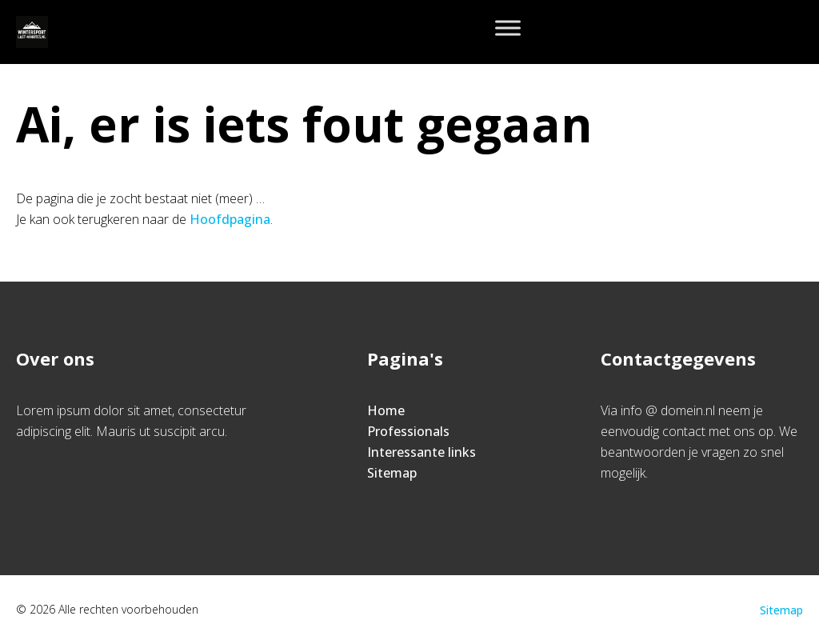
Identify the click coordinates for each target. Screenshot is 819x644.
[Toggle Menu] (508, 28)
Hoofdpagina (230, 219)
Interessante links (421, 452)
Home (386, 410)
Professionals (408, 431)
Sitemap (392, 473)
